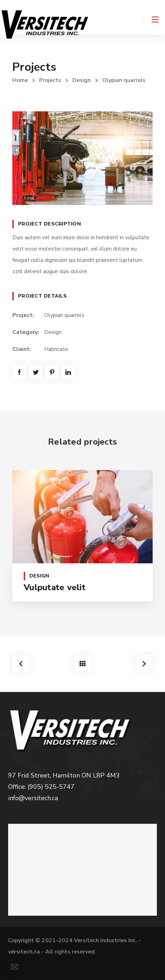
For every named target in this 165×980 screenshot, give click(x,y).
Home (20, 80)
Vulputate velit (55, 587)
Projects (50, 80)
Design (82, 80)
